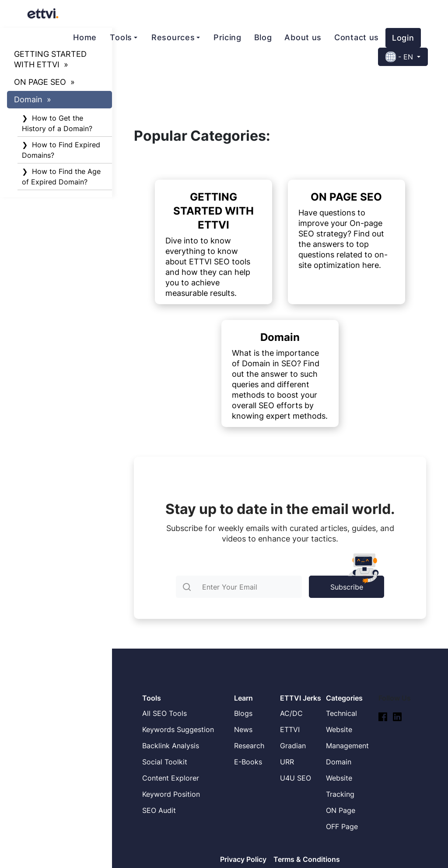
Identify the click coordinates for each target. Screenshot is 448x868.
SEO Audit (159, 810)
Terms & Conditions (307, 859)
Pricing (227, 37)
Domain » (33, 99)
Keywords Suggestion (178, 729)
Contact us (357, 37)
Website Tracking (340, 786)
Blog (263, 37)
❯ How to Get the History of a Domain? (57, 123)
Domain (339, 762)
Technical (341, 713)
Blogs (243, 713)
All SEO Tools (164, 713)
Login (403, 38)
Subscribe (357, 583)
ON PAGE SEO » (44, 82)
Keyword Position (171, 794)
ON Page (341, 810)
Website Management (347, 738)
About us (303, 37)
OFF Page (342, 826)
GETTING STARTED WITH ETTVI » (50, 59)
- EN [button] (400, 57)
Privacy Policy (243, 859)
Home (85, 37)
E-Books (248, 762)
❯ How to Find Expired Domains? (61, 150)
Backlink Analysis (171, 746)
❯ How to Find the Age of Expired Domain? (61, 177)
